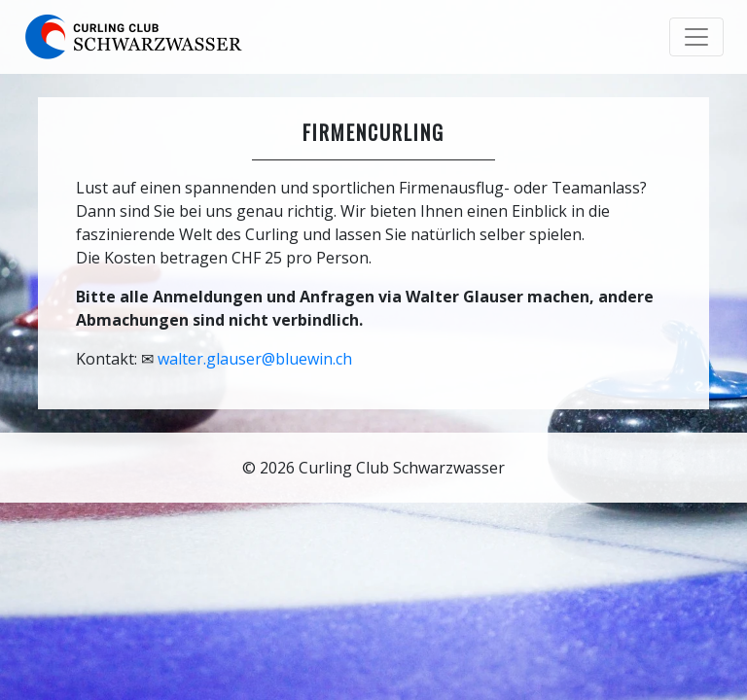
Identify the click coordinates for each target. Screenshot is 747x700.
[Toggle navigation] (696, 37)
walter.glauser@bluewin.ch (255, 359)
